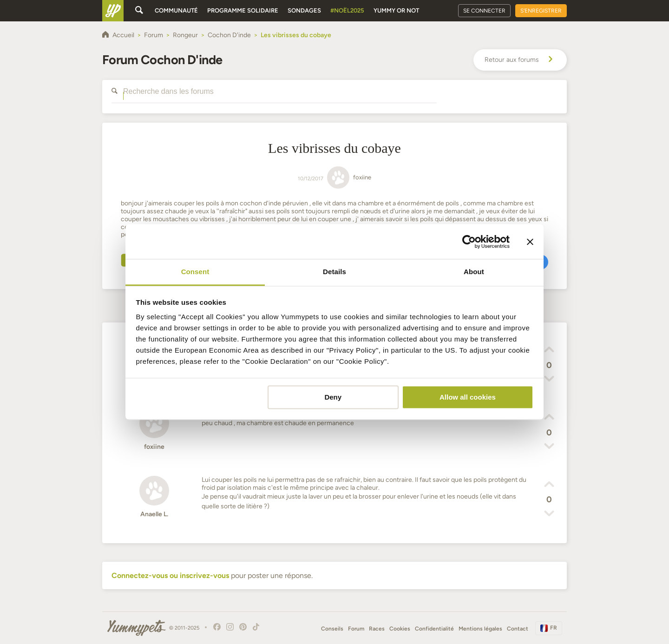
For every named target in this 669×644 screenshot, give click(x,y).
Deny (333, 397)
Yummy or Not (396, 10)
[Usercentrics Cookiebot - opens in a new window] (469, 242)
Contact (518, 629)
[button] (549, 351)
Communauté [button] (176, 10)
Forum (356, 629)
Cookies (400, 629)
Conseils (332, 629)
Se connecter (484, 11)
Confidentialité (434, 629)
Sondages (304, 10)
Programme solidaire (243, 10)
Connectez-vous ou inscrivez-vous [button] (170, 575)
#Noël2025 (347, 10)
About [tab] (474, 272)
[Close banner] (530, 242)
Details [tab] (334, 272)
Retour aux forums (520, 60)
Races (377, 629)
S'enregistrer (541, 11)
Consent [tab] (195, 272)
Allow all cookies (468, 397)
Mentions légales (480, 629)
